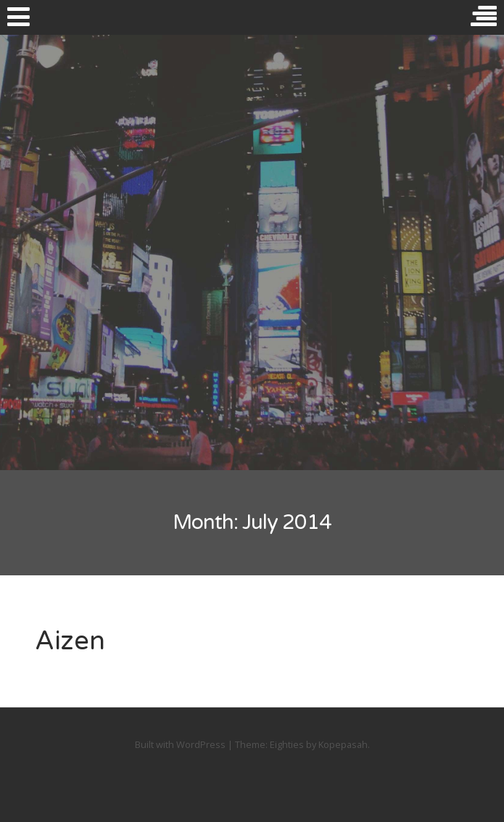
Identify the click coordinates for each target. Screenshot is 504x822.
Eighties (287, 744)
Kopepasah (343, 744)
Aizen (70, 641)
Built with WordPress (180, 744)
